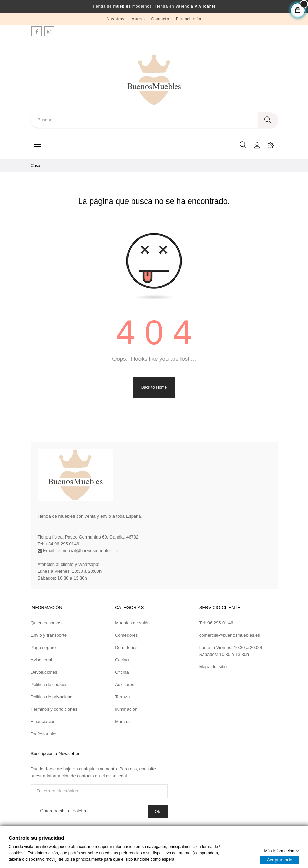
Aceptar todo (280, 860)
